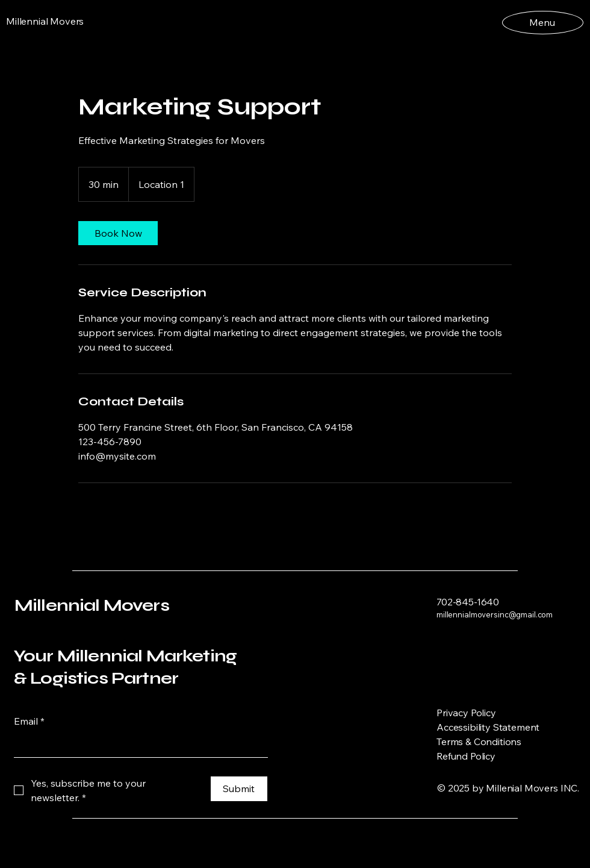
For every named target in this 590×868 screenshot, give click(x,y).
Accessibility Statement (488, 727)
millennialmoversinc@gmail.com (495, 614)
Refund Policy (466, 756)
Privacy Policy (466, 713)
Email (29, 721)
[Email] (137, 745)
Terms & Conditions (479, 742)
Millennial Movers (92, 605)
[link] (118, 233)
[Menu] (542, 22)
